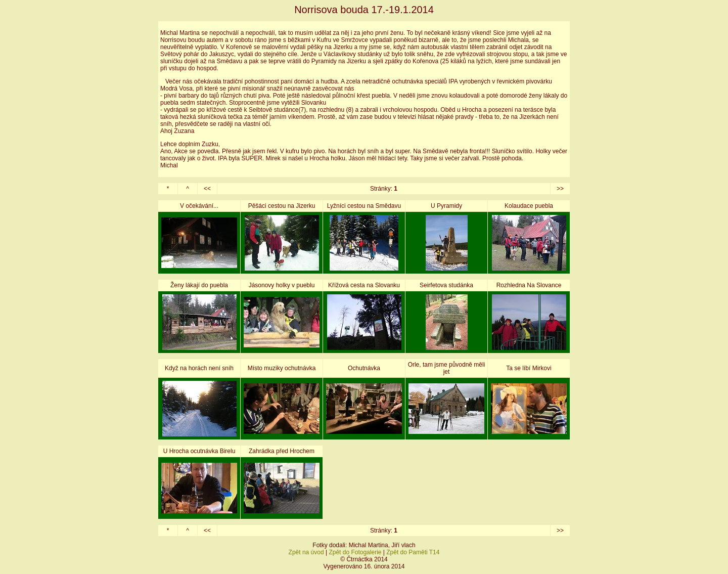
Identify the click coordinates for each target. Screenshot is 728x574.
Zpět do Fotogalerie (355, 552)
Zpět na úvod (306, 552)
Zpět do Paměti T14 (413, 552)
